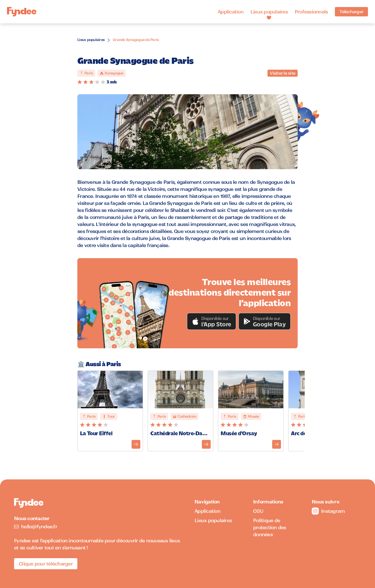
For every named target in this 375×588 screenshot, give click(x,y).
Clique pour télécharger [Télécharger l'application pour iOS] (46, 564)
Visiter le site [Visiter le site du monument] (283, 73)
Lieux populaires (269, 12)
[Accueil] (22, 12)
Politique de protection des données (270, 527)
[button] (212, 321)
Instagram (328, 511)
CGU (258, 511)
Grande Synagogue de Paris (136, 40)
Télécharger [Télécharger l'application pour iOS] (351, 12)
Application (231, 12)
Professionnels (311, 12)
